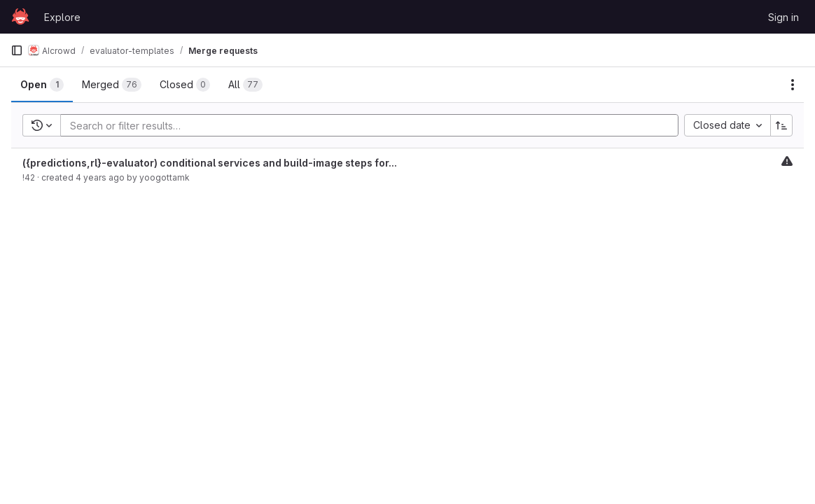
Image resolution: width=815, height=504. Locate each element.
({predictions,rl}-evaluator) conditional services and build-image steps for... (210, 163)
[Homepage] (20, 17)
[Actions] (793, 85)
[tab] (42, 85)
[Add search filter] (374, 125)
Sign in (783, 17)
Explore (62, 17)
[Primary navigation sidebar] (17, 50)
